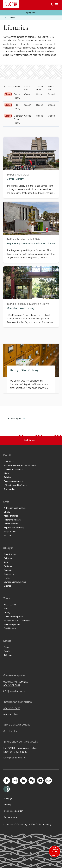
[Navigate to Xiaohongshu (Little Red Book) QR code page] (49, 781)
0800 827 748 (10, 682)
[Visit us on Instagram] (15, 781)
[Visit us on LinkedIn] (23, 781)
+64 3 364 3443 (12, 708)
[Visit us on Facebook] (7, 781)
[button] (31, 13)
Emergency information (15, 758)
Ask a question (11, 714)
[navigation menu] (57, 5)
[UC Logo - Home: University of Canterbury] (11, 4)
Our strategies (16, 419)
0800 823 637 (21, 752)
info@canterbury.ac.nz (14, 691)
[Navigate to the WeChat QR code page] (32, 781)
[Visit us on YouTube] (40, 781)
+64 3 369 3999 (12, 685)
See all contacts (11, 731)
